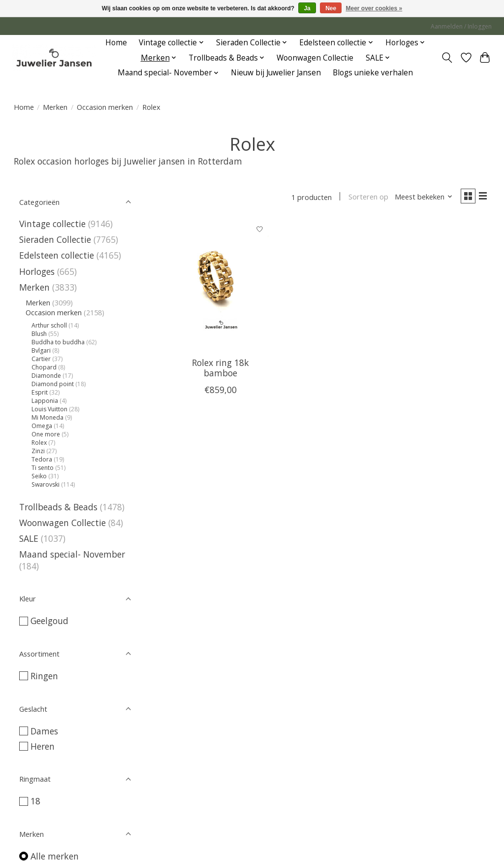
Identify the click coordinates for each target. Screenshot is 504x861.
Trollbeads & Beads (58, 507)
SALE (29, 538)
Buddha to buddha (59, 342)
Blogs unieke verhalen (373, 73)
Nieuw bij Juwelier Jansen (276, 73)
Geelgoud (49, 621)
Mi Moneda (47, 417)
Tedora (42, 459)
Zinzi (39, 451)
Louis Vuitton (50, 409)
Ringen (44, 676)
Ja (307, 8)
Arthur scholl (50, 325)
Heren (43, 746)
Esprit (40, 392)
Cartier (42, 359)
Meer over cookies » (374, 8)
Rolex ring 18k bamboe (220, 370)
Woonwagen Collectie (315, 58)
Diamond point (53, 384)
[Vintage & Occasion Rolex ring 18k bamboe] (220, 287)
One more (47, 434)
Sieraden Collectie (56, 239)
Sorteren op (364, 198)
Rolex (40, 443)
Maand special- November (72, 554)
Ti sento (43, 468)
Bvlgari (41, 350)
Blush (39, 334)
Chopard (45, 367)
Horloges (38, 271)
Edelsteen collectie (58, 255)
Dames (44, 731)
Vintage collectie (54, 224)
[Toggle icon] (447, 58)
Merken (55, 107)
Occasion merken (105, 107)
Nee (331, 8)
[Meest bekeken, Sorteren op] (419, 198)
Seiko (40, 476)
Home (116, 43)
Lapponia (46, 401)
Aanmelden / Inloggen (461, 26)
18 (35, 801)
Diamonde (47, 376)
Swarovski (46, 484)
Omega (43, 426)
